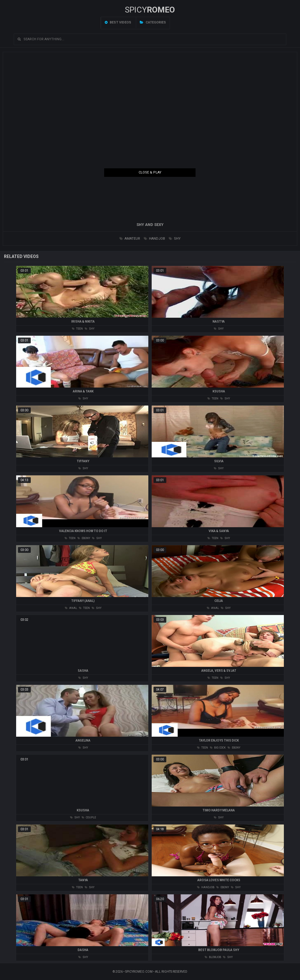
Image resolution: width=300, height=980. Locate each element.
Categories (153, 22)
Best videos (118, 22)
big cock (218, 748)
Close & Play (150, 172)
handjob (154, 239)
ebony (84, 538)
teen (77, 329)
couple (89, 817)
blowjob (213, 957)
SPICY (150, 10)
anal (71, 608)
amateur (130, 239)
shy (175, 239)
